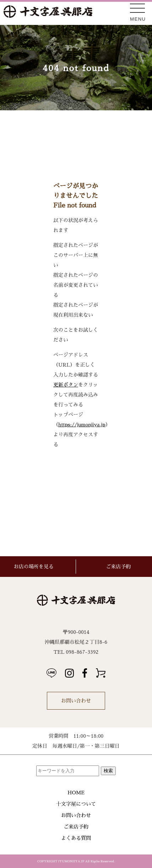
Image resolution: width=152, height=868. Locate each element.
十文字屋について (76, 804)
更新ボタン (66, 385)
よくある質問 (76, 838)
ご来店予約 (76, 827)
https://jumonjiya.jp (82, 425)
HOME (76, 793)
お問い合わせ (76, 701)
